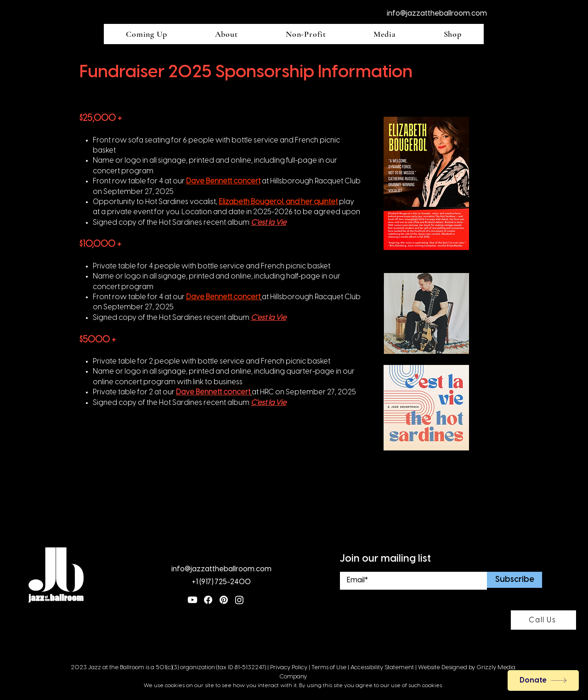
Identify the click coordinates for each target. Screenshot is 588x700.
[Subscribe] (514, 580)
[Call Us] (543, 620)
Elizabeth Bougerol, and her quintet (278, 202)
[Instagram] (239, 600)
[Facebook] (208, 600)
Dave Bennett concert (223, 181)
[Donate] (543, 680)
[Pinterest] (224, 600)
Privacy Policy (289, 668)
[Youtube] (192, 600)
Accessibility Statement (382, 668)
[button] (147, 34)
